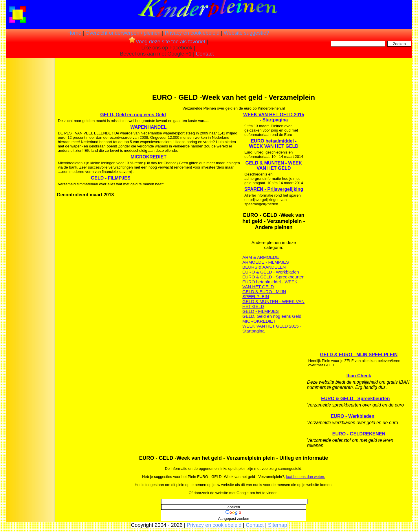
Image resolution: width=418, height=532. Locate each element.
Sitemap (278, 525)
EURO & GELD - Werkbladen (271, 272)
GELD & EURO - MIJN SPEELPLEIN (264, 294)
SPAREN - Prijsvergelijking (274, 189)
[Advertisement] (30, 150)
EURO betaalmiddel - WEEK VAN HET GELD (274, 144)
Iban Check (359, 376)
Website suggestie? (246, 33)
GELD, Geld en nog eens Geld (133, 115)
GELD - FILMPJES (111, 178)
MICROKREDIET (148, 157)
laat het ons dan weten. (306, 477)
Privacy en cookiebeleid (192, 33)
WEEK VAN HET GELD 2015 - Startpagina (274, 117)
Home (74, 33)
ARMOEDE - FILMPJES (266, 262)
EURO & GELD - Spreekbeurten (273, 277)
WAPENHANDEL (148, 127)
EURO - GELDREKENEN (359, 434)
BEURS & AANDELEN (264, 267)
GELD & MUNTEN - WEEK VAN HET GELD (274, 166)
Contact (205, 54)
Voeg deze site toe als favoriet (167, 42)
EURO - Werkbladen (352, 416)
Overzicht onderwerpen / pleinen (123, 33)
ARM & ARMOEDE (261, 257)
